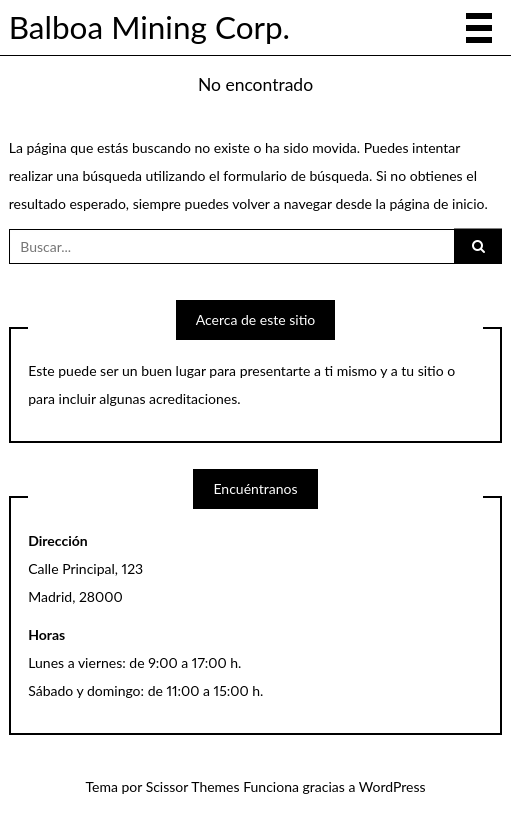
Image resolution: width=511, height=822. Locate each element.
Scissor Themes (193, 786)
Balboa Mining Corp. (149, 27)
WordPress (392, 786)
